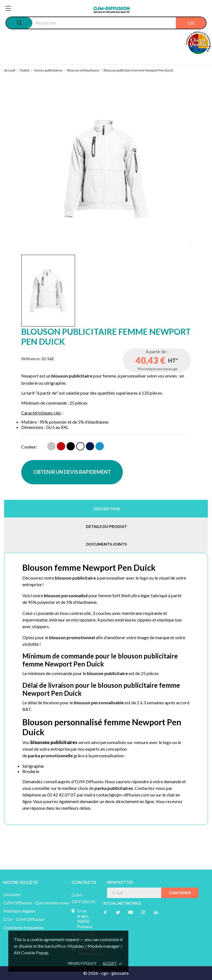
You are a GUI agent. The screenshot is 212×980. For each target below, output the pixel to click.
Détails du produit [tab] (106, 526)
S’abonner (180, 893)
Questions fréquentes (24, 927)
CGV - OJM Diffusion (24, 919)
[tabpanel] (106, 169)
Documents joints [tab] (106, 544)
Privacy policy (82, 963)
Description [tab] (107, 509)
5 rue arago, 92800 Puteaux (85, 918)
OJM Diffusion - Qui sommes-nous (36, 903)
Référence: (31, 359)
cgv (105, 973)
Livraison (12, 894)
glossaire (120, 973)
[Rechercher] (119, 23)
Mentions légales (19, 911)
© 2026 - (92, 973)
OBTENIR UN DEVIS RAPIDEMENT (72, 472)
